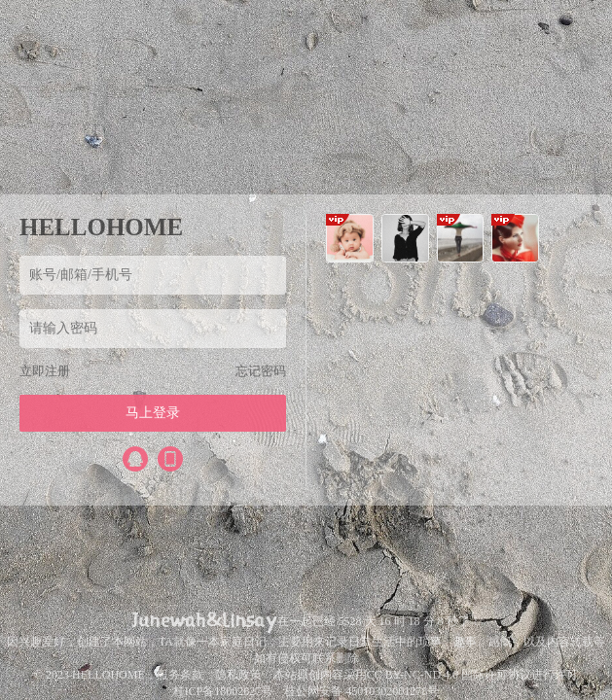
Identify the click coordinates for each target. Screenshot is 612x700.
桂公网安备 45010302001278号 (361, 691)
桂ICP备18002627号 (223, 691)
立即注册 (45, 371)
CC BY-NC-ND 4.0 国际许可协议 (449, 675)
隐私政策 (238, 675)
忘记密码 (261, 371)
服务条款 (180, 675)
